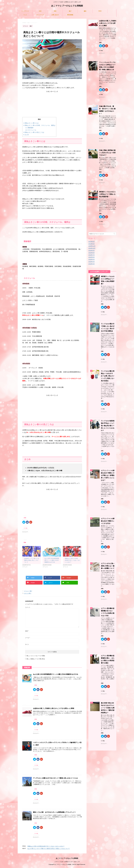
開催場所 (29, 128)
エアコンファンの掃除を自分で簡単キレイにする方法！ (108, 521)
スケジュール (31, 130)
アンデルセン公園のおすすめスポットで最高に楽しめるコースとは (55, 778)
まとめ (26, 135)
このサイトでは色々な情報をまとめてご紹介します (67, 862)
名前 (27, 631)
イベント (26, 591)
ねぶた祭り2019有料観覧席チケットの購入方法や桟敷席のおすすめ (52, 560)
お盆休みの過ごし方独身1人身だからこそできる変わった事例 (54, 708)
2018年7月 (92, 255)
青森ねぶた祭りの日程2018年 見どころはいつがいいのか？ (72, 560)
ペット (25, 15)
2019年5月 (92, 244)
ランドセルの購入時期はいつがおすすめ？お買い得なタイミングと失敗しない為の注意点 (108, 376)
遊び (70, 11)
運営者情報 (70, 15)
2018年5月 (92, 259)
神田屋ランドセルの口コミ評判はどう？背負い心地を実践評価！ (107, 194)
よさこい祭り (28, 593)
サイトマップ (40, 15)
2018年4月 (92, 262)
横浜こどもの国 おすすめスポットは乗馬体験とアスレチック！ (55, 812)
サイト (27, 644)
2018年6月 (92, 257)
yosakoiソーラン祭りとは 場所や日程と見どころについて (32, 560)
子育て (100, 11)
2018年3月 (92, 264)
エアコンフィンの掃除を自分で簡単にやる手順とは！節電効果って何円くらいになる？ (108, 475)
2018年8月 (92, 253)
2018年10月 (92, 248)
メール (27, 638)
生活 (40, 11)
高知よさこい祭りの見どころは (34, 132)
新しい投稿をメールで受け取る (36, 659)
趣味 (85, 11)
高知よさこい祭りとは (31, 123)
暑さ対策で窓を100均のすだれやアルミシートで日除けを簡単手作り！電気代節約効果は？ (108, 708)
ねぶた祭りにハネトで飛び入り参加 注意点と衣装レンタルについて (49, 849)
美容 (55, 11)
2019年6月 (92, 242)
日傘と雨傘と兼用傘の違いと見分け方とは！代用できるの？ (107, 153)
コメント (28, 607)
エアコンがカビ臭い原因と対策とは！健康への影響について (108, 566)
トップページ (25, 11)
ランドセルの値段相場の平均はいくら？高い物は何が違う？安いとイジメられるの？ (108, 426)
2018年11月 (92, 246)
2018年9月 (92, 250)
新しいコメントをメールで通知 (36, 656)
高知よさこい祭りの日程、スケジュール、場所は (39, 125)
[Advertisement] (52, 104)
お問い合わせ (55, 15)
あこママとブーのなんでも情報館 (67, 6)
